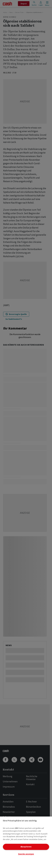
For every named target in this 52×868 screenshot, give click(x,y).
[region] (26, 842)
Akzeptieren (26, 847)
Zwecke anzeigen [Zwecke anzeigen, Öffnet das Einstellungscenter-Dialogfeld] (26, 854)
